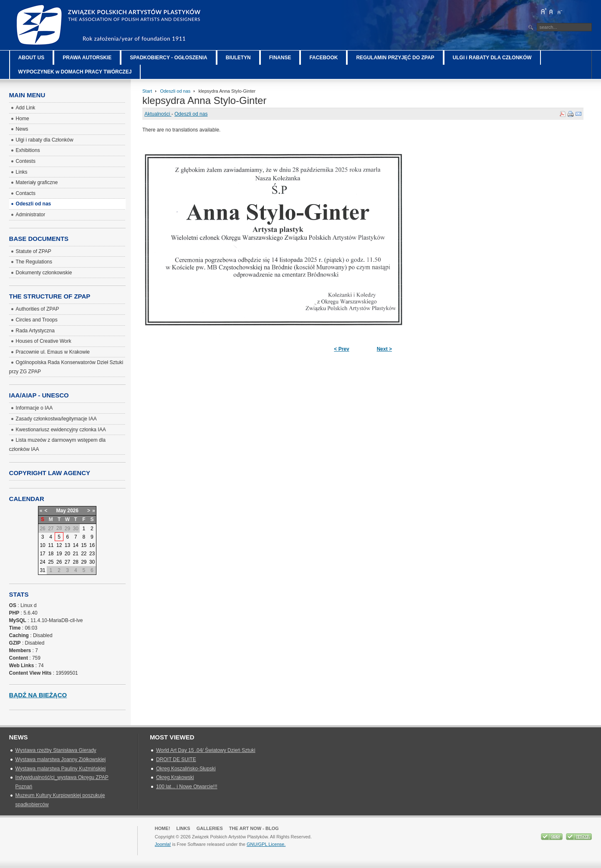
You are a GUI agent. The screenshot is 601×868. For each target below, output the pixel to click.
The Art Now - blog (254, 828)
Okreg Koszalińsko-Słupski (186, 769)
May (61, 511)
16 (92, 545)
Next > (384, 349)
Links (183, 828)
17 (42, 554)
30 (92, 562)
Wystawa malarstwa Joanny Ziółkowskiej (61, 759)
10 (42, 545)
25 (51, 562)
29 (84, 562)
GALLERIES (210, 828)
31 (42, 570)
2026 (73, 511)
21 (76, 554)
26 (59, 562)
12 (59, 545)
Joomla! (163, 844)
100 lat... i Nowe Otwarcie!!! (187, 787)
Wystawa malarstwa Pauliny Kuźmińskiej (61, 769)
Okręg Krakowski (175, 777)
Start (147, 91)
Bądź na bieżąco (38, 695)
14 (76, 545)
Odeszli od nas (175, 91)
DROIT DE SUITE (176, 759)
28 (76, 562)
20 (67, 554)
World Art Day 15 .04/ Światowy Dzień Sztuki (206, 750)
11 (51, 545)
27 (67, 562)
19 (59, 554)
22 (84, 554)
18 (51, 554)
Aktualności (158, 114)
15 (84, 545)
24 (42, 562)
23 (92, 554)
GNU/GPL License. (266, 844)
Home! (163, 828)
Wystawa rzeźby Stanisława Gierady (56, 750)
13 (67, 545)
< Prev (341, 349)
